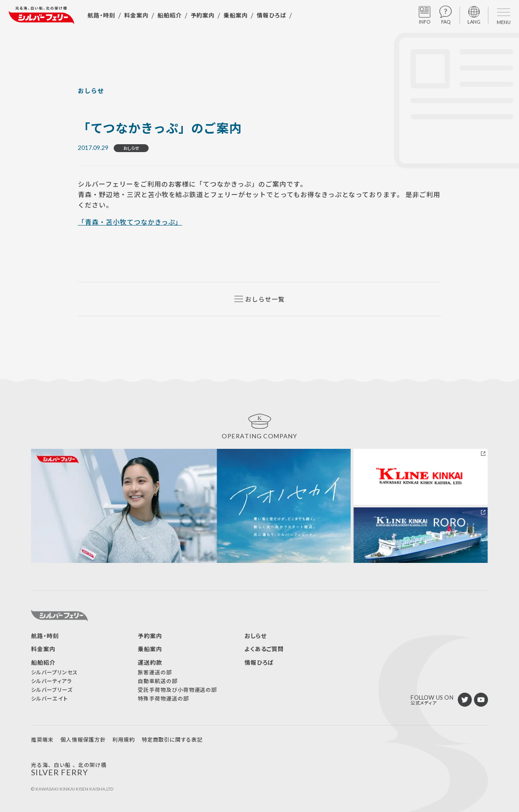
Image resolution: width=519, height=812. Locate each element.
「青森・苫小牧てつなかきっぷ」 (130, 222)
